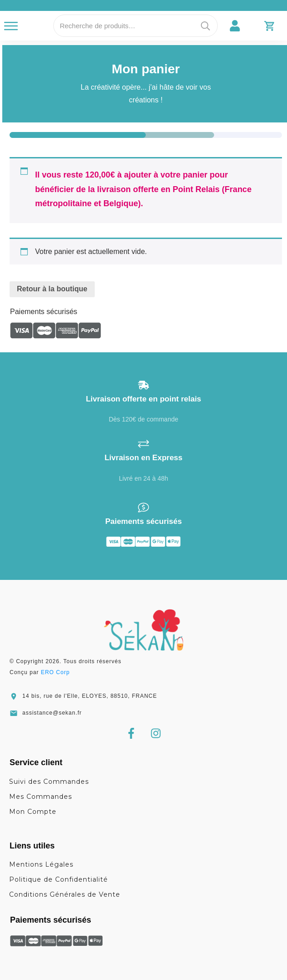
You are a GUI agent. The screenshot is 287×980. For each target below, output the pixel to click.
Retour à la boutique (52, 289)
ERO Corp (55, 672)
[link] (235, 26)
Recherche (205, 26)
